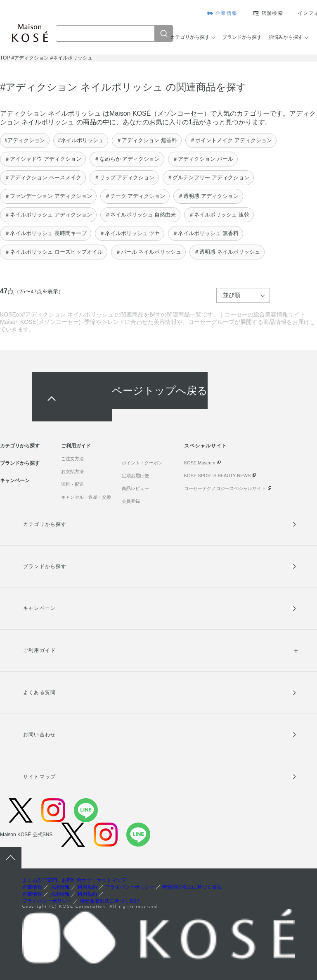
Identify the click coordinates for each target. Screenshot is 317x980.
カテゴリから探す (190, 37)
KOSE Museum (200, 463)
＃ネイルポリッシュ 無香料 (206, 233)
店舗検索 (272, 13)
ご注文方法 (72, 459)
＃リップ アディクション (124, 177)
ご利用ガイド (76, 446)
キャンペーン (15, 480)
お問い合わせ (39, 735)
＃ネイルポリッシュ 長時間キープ (46, 233)
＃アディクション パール (203, 159)
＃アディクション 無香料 (147, 140)
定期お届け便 (135, 476)
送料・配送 (72, 484)
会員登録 (131, 501)
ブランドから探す (242, 37)
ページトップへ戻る (160, 391)
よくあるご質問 (40, 880)
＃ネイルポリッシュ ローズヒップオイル (54, 252)
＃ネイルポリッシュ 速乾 (219, 215)
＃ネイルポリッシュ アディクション (48, 215)
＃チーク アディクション (135, 196)
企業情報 (226, 13)
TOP (5, 58)
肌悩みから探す (286, 37)
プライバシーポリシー (130, 887)
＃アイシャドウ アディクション (43, 159)
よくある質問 (39, 692)
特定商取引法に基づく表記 (192, 887)
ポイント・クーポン (142, 463)
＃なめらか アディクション (127, 159)
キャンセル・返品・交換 (86, 497)
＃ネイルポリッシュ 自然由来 (141, 215)
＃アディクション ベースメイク (43, 177)
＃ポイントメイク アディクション (231, 140)
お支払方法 (72, 471)
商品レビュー (135, 488)
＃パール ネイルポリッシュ (149, 252)
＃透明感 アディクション (208, 196)
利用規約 (87, 887)
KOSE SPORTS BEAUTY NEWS (218, 476)
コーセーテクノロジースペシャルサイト (225, 488)
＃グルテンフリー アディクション (208, 177)
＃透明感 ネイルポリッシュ (227, 252)
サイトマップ (39, 777)
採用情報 (60, 887)
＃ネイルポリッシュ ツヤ (130, 233)
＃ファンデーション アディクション (48, 196)
